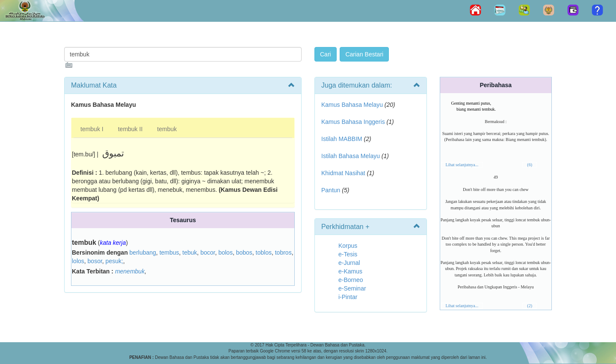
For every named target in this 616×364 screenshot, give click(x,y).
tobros (283, 252)
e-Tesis (348, 254)
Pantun (331, 190)
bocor (207, 252)
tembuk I (92, 129)
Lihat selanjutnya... (462, 165)
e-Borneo (351, 280)
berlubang (143, 252)
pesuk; (114, 261)
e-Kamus (350, 271)
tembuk (167, 129)
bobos (244, 252)
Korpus (348, 246)
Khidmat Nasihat (343, 173)
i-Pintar (348, 297)
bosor (95, 261)
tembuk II (130, 129)
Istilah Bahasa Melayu (351, 156)
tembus (169, 252)
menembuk (130, 271)
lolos (78, 261)
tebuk (190, 252)
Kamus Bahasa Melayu (353, 105)
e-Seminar (352, 288)
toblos (264, 252)
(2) (530, 306)
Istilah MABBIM (342, 139)
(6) (530, 165)
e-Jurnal (349, 263)
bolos (225, 252)
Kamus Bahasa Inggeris (353, 122)
